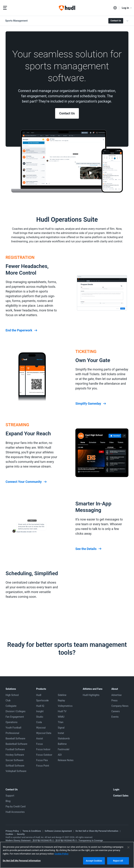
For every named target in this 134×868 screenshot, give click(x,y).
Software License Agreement (58, 831)
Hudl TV (62, 711)
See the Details (89, 549)
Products (41, 689)
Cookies (9, 834)
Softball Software (15, 766)
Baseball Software (15, 738)
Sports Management (16, 21)
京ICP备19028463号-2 (43, 840)
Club (8, 700)
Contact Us (116, 21)
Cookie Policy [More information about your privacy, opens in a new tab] (61, 854)
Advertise (116, 695)
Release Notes (66, 760)
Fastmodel (64, 749)
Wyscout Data (44, 733)
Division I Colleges (16, 711)
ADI (60, 755)
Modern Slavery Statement (18, 840)
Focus (39, 744)
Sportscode (42, 700)
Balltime (62, 744)
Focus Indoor (43, 749)
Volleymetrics (65, 706)
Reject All (118, 861)
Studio (40, 717)
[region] (67, 855)
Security (21, 834)
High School (12, 695)
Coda (39, 722)
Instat (61, 733)
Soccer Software (15, 760)
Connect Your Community (26, 482)
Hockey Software (15, 755)
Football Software (15, 749)
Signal (61, 728)
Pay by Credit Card (16, 806)
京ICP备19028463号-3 (66, 840)
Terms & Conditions (32, 831)
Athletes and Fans (93, 689)
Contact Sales (121, 796)
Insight (40, 711)
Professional (12, 733)
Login (116, 789)
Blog (8, 801)
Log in (127, 8)
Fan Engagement (15, 717)
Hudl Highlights (91, 695)
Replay (61, 700)
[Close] (128, 847)
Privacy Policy (12, 831)
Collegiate (11, 706)
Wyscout (41, 728)
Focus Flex (42, 760)
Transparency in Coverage (91, 840)
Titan (61, 722)
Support (10, 796)
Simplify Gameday (91, 404)
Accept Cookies (94, 861)
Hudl (39, 695)
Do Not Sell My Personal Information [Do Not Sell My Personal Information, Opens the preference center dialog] (22, 861)
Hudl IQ (40, 706)
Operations (12, 722)
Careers (116, 711)
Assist (40, 738)
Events (115, 717)
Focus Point (43, 766)
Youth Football (13, 728)
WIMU (61, 717)
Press (114, 700)
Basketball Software (16, 744)
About (115, 689)
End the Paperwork (22, 330)
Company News (120, 706)
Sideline (62, 695)
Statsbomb (64, 738)
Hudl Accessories (15, 812)
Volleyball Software (16, 771)
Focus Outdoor (44, 755)
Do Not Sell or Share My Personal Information (97, 831)
